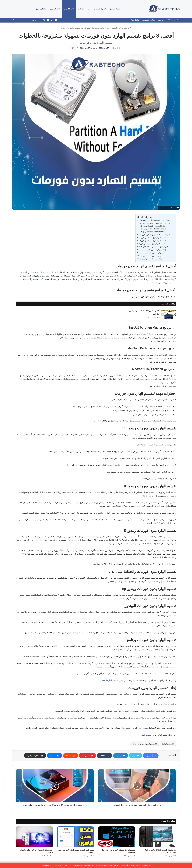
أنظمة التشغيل (115, 9)
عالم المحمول (55, 9)
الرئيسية (161, 20)
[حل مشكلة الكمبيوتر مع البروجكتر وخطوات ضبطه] (34, 837)
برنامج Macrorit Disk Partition (153, 232)
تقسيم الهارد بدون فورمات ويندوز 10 (153, 241)
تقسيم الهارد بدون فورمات (144, 744)
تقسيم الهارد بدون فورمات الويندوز (152, 253)
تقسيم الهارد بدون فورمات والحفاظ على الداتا (156, 247)
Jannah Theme (48, 865)
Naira (114, 48)
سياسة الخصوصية (148, 20)
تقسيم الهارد (31, 280)
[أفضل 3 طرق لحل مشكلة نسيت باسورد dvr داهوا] (169, 314)
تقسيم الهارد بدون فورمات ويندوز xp (153, 250)
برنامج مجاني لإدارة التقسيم (112, 681)
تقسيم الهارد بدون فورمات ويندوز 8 (152, 244)
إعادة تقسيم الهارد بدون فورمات (152, 259)
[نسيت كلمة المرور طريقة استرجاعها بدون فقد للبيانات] (76, 837)
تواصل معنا (135, 20)
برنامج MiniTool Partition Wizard (154, 229)
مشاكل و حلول (41, 9)
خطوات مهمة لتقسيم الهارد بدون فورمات (155, 235)
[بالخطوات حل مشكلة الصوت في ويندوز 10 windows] (117, 837)
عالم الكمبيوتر (69, 9)
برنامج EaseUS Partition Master (154, 226)
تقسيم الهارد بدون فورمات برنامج (152, 256)
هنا (151, 341)
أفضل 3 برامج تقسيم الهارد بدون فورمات (154, 220)
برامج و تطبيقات (84, 9)
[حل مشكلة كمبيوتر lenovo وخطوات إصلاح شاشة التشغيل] (158, 837)
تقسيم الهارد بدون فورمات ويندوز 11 (153, 238)
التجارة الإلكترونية (100, 9)
